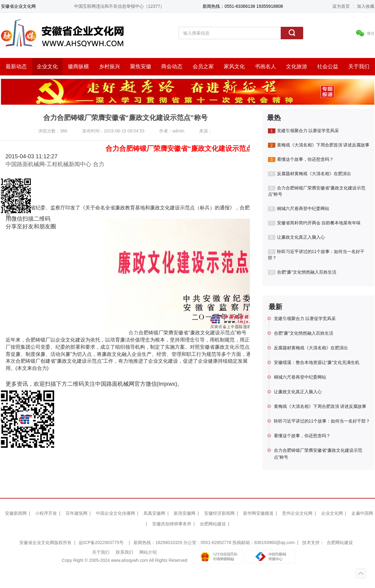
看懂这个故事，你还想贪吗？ (301, 159)
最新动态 (16, 67)
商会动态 (172, 67)
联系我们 (124, 552)
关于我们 (359, 67)
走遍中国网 (362, 513)
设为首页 (341, 6)
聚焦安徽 (141, 67)
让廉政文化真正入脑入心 (296, 237)
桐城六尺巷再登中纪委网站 (299, 209)
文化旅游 (297, 67)
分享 (16, 196)
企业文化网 (332, 513)
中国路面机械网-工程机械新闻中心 (49, 164)
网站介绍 (148, 552)
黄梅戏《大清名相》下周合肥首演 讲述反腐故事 (319, 145)
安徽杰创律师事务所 (172, 524)
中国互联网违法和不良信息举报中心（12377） (119, 6)
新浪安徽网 (185, 513)
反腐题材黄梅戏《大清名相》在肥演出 (309, 174)
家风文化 (234, 67)
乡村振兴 (110, 67)
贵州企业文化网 (297, 513)
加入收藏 (366, 6)
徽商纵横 (78, 67)
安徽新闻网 (16, 513)
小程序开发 (46, 513)
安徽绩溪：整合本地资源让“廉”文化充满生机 (317, 362)
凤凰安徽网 (154, 513)
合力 (99, 164)
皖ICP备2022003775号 (101, 543)
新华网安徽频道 (258, 513)
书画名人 (265, 67)
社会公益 (328, 67)
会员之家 (203, 67)
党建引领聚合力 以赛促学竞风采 (304, 131)
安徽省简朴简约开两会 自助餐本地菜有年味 (314, 223)
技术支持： (313, 543)
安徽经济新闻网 (219, 513)
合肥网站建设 (213, 524)
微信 (365, 33)
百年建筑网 (77, 513)
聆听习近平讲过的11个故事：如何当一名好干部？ (316, 255)
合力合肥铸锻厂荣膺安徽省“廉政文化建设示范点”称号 (317, 191)
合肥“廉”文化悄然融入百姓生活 (302, 272)
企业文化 (47, 67)
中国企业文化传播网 (115, 513)
